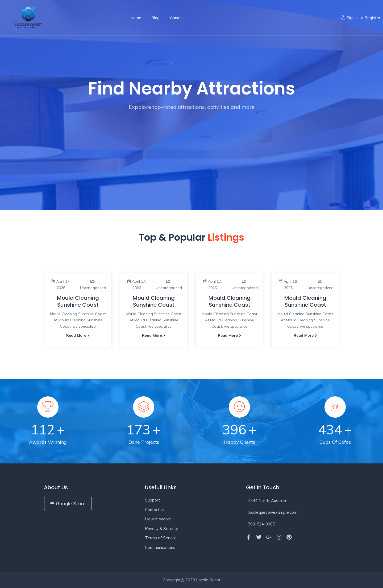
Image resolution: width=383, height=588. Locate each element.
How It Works (158, 519)
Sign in (353, 18)
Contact (177, 18)
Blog (156, 18)
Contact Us (155, 510)
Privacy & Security (162, 529)
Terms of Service (161, 538)
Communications (160, 547)
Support (153, 500)
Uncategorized (93, 288)
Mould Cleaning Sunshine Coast (78, 301)
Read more (78, 335)
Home (136, 18)
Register (372, 18)
